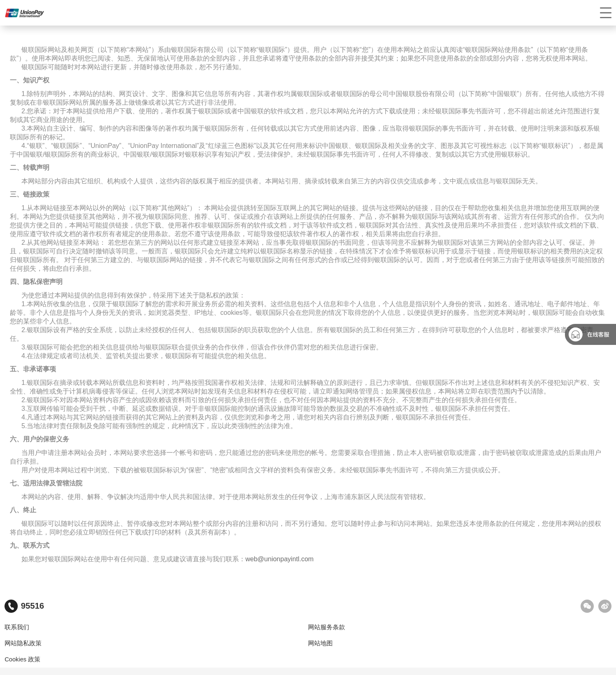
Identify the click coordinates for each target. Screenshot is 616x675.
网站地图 (320, 643)
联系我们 (17, 627)
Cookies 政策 (22, 659)
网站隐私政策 (23, 643)
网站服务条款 (327, 627)
